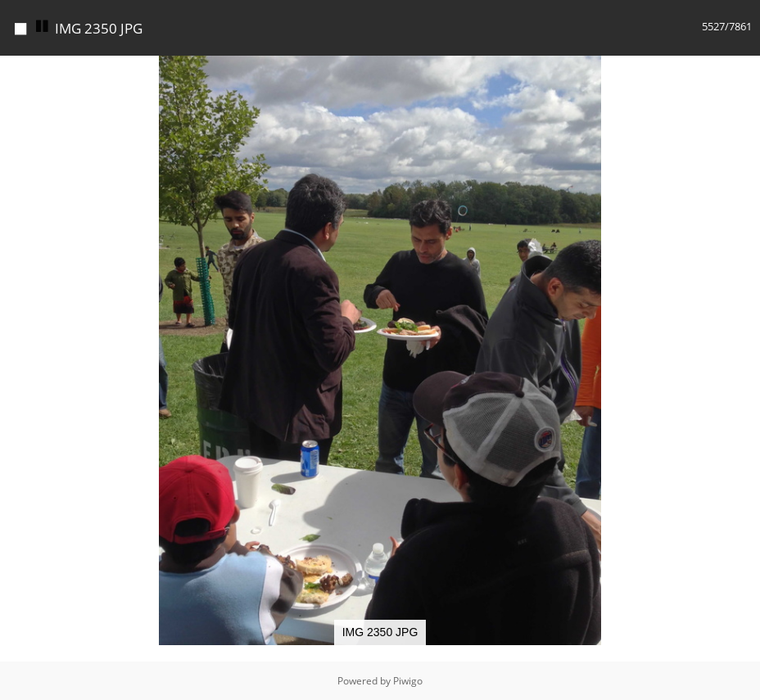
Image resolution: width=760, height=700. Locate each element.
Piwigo (408, 681)
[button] (745, 70)
